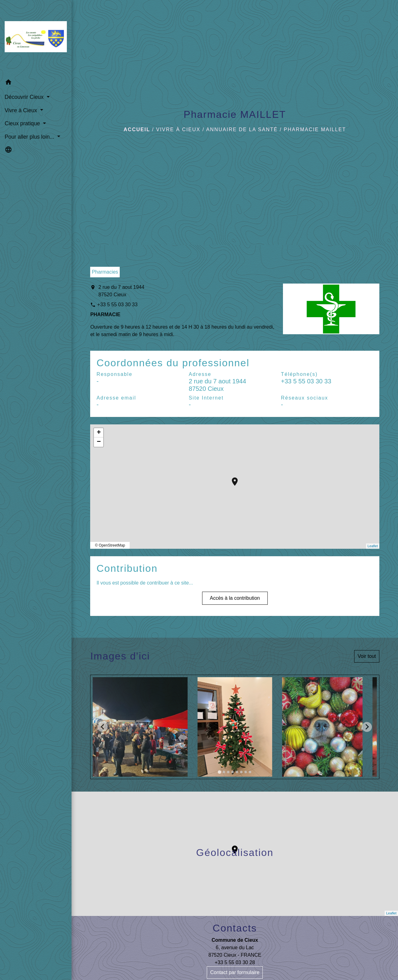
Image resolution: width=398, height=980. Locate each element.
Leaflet (373, 546)
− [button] (99, 442)
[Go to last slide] (103, 727)
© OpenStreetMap (110, 545)
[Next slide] (367, 727)
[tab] (220, 772)
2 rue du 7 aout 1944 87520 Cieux (121, 291)
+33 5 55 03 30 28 (235, 962)
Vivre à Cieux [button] (22, 110)
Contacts (235, 928)
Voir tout (367, 656)
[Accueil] (36, 38)
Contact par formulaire (235, 972)
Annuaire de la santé (242, 129)
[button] (36, 83)
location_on (232, 478)
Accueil (137, 129)
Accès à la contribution (235, 598)
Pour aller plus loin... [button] (30, 137)
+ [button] (99, 433)
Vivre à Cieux (178, 129)
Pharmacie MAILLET (315, 129)
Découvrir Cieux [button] (25, 97)
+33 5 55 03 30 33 (117, 305)
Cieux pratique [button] (23, 123)
